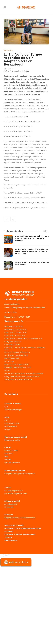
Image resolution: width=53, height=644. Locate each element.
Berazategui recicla (12, 440)
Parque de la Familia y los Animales (20, 534)
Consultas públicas (12, 344)
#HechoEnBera (11, 540)
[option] (26, 253)
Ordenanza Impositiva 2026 (16, 329)
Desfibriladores (11, 426)
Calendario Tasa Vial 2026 (15, 335)
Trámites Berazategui (13, 410)
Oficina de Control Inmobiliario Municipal (23, 528)
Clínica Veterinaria (12, 423)
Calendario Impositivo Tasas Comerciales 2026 (23, 338)
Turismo (8, 537)
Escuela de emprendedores (16, 493)
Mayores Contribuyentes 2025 (17, 364)
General (8, 50)
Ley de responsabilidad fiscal (16, 355)
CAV (6, 407)
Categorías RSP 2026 (13, 341)
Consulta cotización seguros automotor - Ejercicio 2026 (25, 348)
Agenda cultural (11, 504)
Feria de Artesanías (12, 463)
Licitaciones (9, 361)
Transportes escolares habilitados (18, 379)
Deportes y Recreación (14, 525)
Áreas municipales (12, 304)
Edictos (7, 370)
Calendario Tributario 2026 (15, 332)
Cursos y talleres (11, 451)
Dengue (8, 429)
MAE (6, 457)
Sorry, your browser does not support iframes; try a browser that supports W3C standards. (19, 585)
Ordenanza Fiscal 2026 (14, 326)
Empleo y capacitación (14, 490)
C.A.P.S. (7, 420)
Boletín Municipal (12, 358)
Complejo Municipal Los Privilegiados (20, 473)
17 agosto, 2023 (9, 68)
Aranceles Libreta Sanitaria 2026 (18, 367)
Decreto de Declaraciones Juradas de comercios (24, 373)
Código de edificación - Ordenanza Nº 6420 (22, 376)
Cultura (8, 448)
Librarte (8, 460)
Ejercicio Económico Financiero (17, 352)
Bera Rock (8, 454)
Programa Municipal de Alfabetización (20, 518)
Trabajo (8, 487)
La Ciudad (9, 531)
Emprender (9, 507)
